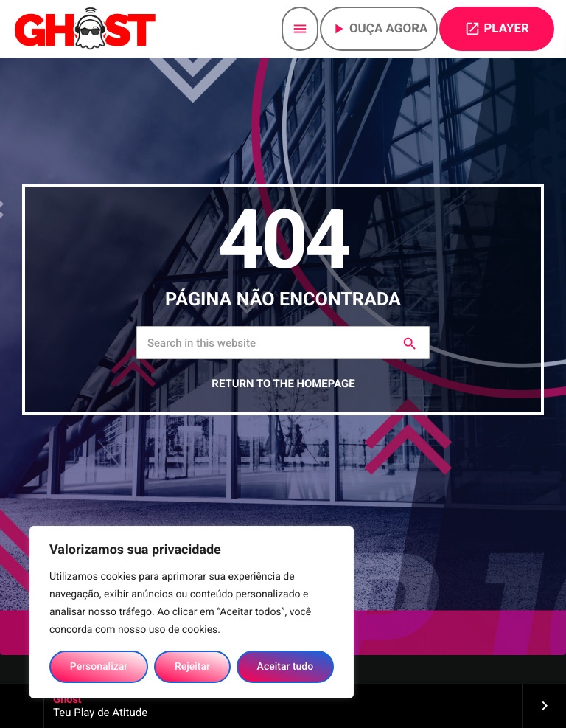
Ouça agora (379, 29)
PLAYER (497, 29)
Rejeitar (192, 667)
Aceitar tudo (286, 667)
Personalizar (99, 667)
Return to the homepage (283, 384)
